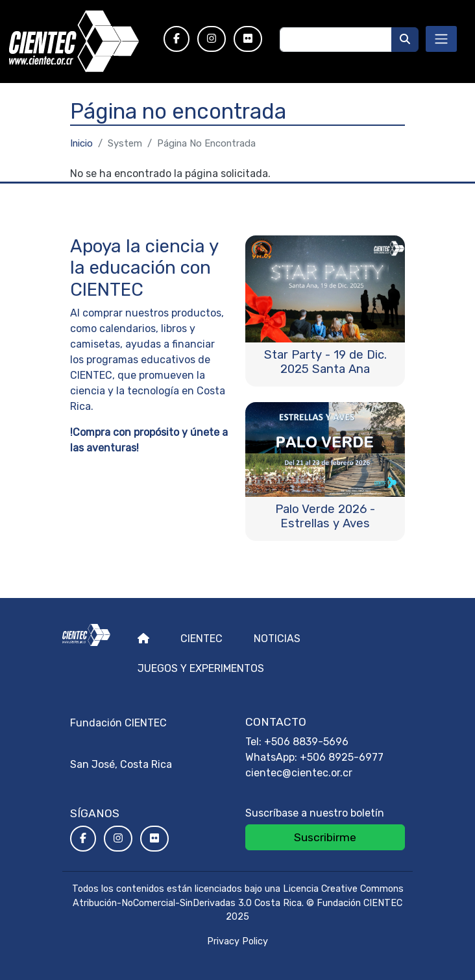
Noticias (277, 639)
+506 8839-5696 (306, 742)
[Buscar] (405, 40)
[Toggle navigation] (441, 39)
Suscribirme (325, 837)
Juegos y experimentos (201, 668)
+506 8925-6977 (342, 757)
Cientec (201, 639)
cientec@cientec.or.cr (299, 773)
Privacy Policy (237, 941)
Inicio (81, 143)
